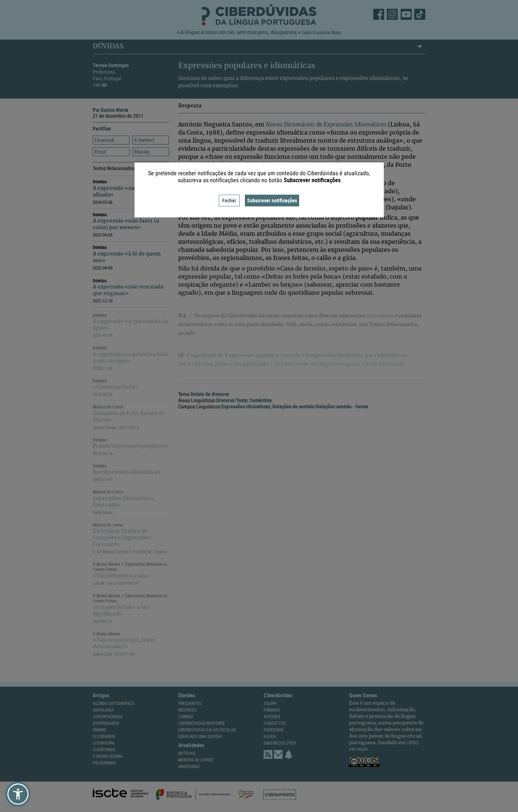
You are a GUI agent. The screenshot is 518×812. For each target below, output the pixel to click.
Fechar (229, 200)
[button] (18, 794)
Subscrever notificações (272, 200)
